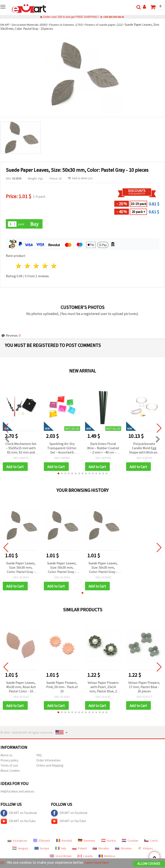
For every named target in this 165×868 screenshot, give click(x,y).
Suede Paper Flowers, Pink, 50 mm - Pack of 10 (62, 688)
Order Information (48, 762)
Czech (151, 842)
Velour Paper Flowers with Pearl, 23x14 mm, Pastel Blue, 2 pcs (103, 688)
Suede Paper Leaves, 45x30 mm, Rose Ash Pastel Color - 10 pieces (21, 688)
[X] (3, 863)
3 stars (36, 266)
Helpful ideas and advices (17, 793)
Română (64, 842)
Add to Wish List (80, 178)
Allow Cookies (149, 864)
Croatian (130, 842)
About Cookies (10, 772)
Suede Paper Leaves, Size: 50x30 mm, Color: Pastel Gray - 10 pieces (21, 568)
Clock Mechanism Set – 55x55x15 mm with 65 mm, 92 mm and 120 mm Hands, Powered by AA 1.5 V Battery (21, 448)
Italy (61, 850)
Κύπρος (145, 850)
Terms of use (9, 767)
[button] (58, 474)
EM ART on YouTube (18, 823)
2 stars (28, 266)
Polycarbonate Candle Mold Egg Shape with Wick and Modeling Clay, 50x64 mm (144, 448)
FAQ (39, 757)
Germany (87, 842)
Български (17, 842)
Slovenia (123, 850)
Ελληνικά (42, 842)
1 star (19, 266)
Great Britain (61, 857)
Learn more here (98, 863)
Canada (85, 857)
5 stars (54, 266)
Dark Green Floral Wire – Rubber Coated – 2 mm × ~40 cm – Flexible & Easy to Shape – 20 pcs (103, 448)
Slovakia (101, 850)
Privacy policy (9, 762)
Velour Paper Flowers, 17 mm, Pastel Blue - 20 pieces (144, 688)
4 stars (45, 266)
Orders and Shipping (50, 767)
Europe (42, 850)
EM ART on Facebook (19, 815)
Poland (79, 850)
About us (6, 757)
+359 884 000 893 (112, 17)
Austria (108, 842)
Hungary (20, 850)
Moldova (107, 857)
